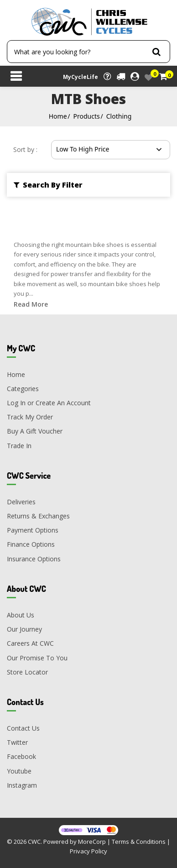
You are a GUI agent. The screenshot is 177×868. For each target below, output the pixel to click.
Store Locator (27, 672)
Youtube (19, 771)
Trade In (19, 446)
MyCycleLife (81, 77)
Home (58, 116)
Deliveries (21, 502)
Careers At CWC (30, 643)
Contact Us (23, 728)
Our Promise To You (37, 658)
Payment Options (33, 530)
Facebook (21, 756)
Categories (23, 389)
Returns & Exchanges (38, 516)
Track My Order (30, 417)
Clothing (119, 116)
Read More (31, 304)
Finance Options (31, 544)
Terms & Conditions (139, 842)
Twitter (17, 742)
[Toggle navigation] (16, 77)
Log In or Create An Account (49, 403)
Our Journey (24, 629)
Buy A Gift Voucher (35, 431)
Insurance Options (34, 559)
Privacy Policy (88, 851)
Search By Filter (48, 185)
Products (87, 116)
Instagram (22, 785)
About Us (21, 615)
